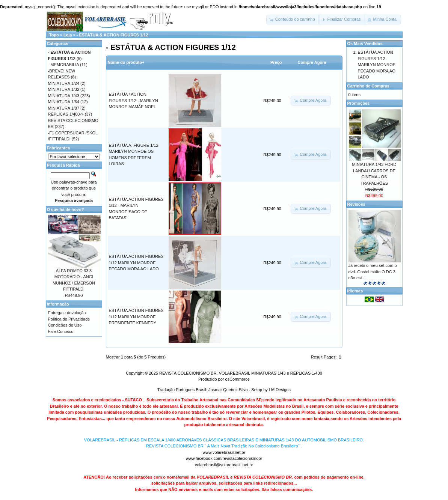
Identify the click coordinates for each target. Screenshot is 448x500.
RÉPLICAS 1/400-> (66, 114)
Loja (68, 35)
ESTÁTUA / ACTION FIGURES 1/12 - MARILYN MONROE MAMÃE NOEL (133, 100)
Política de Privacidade (69, 319)
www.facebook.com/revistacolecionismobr (224, 458)
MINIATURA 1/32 (64, 89)
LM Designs (280, 390)
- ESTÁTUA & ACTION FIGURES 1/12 (112, 35)
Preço (276, 62)
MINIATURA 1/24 (64, 83)
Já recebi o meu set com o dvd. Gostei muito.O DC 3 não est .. (373, 272)
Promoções (359, 103)
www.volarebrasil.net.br (224, 452)
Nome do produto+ (126, 62)
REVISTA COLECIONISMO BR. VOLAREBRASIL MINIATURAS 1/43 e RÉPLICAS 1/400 (241, 373)
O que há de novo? (66, 209)
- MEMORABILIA (64, 65)
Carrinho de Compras (368, 86)
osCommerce (238, 379)
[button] (293, 20)
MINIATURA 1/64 (64, 102)
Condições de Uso (65, 325)
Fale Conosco (61, 331)
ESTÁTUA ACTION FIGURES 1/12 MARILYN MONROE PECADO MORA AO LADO (136, 263)
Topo (54, 35)
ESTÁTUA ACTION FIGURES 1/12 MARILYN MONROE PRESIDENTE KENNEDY (136, 317)
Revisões (356, 204)
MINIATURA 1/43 (64, 96)
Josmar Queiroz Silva (228, 390)
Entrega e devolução (67, 313)
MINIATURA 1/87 (64, 108)
